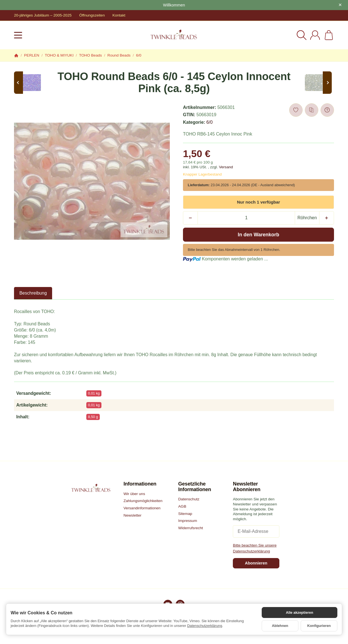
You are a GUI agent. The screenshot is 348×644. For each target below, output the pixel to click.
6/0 (210, 122)
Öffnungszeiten (92, 15)
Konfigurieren (319, 626)
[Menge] (246, 218)
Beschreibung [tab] (33, 293)
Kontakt (119, 15)
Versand (226, 167)
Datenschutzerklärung (205, 626)
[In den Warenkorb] (258, 235)
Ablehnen (280, 626)
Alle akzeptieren (299, 613)
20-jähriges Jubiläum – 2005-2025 (43, 15)
